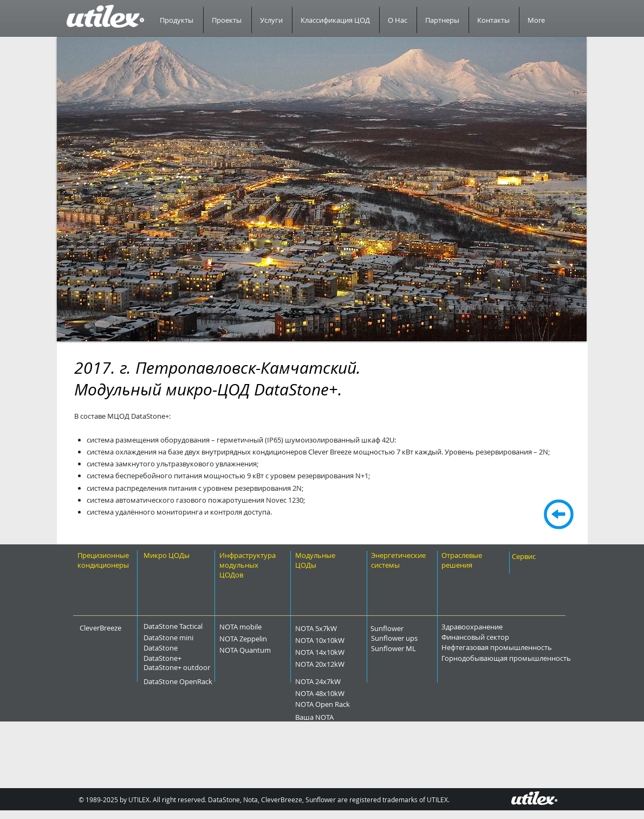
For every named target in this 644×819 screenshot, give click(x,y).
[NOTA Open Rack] (347, 704)
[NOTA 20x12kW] (342, 664)
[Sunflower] (401, 628)
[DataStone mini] (179, 638)
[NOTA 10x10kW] (342, 640)
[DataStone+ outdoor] (205, 667)
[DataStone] (175, 648)
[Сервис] (535, 556)
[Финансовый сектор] (505, 637)
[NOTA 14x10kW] (342, 652)
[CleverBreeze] (108, 628)
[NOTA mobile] (259, 627)
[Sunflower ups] (414, 638)
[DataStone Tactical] (179, 626)
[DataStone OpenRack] (207, 681)
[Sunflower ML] (412, 648)
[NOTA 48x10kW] (342, 693)
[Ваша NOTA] (332, 717)
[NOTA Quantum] (268, 650)
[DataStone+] (179, 658)
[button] (322, 189)
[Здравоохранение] (499, 627)
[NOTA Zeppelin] (265, 639)
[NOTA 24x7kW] (339, 681)
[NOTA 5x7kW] (335, 628)
